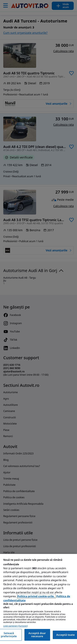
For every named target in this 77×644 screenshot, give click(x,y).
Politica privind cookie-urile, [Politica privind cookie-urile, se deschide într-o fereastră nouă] (36, 596)
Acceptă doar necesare (37, 635)
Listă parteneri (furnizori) (16, 626)
